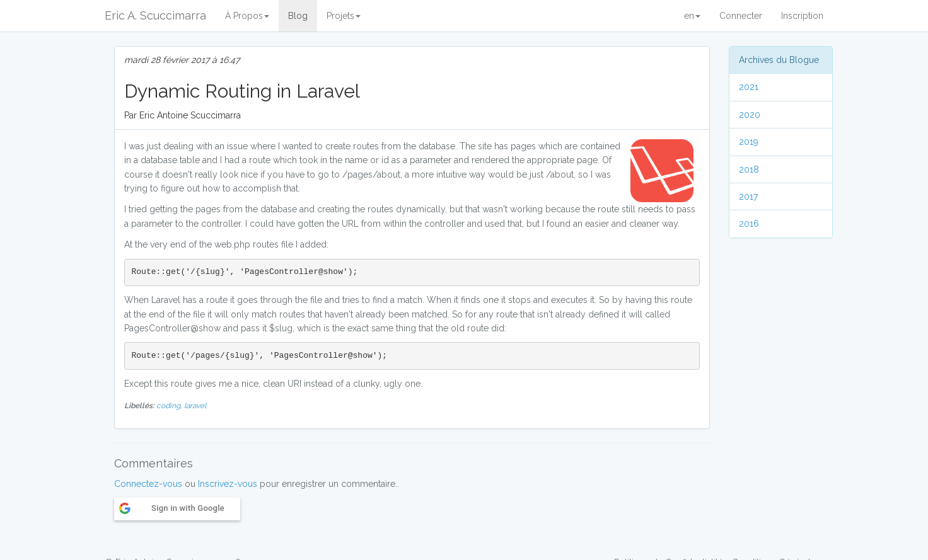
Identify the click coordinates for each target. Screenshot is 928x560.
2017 (748, 197)
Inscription (802, 16)
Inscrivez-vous (228, 484)
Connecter (741, 16)
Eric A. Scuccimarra (155, 15)
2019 (749, 142)
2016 (749, 224)
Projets (344, 16)
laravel (195, 406)
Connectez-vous (148, 484)
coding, (170, 406)
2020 (750, 115)
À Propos (247, 16)
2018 (749, 169)
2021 (749, 87)
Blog (298, 16)
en (692, 16)
